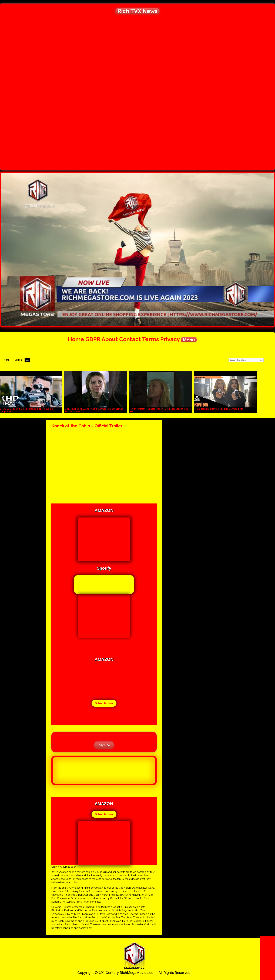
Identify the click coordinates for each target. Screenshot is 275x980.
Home (76, 339)
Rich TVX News (137, 11)
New (6, 360)
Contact (130, 339)
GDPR (93, 339)
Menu (189, 340)
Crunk (18, 360)
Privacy (170, 339)
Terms (150, 339)
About (110, 339)
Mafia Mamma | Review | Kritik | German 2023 (219, 409)
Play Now (104, 745)
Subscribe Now (104, 703)
